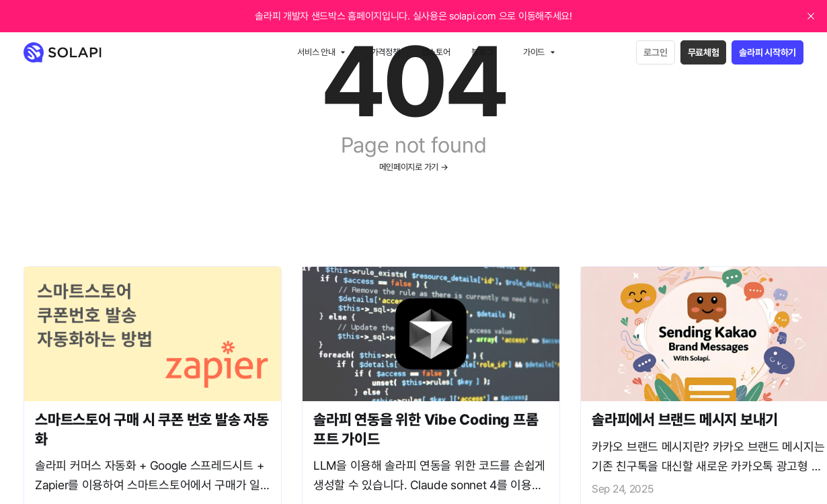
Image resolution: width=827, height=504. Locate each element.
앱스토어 (436, 52)
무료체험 (704, 52)
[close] (811, 16)
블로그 (482, 52)
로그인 (655, 52)
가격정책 (386, 52)
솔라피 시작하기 (767, 52)
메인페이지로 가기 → (414, 167)
